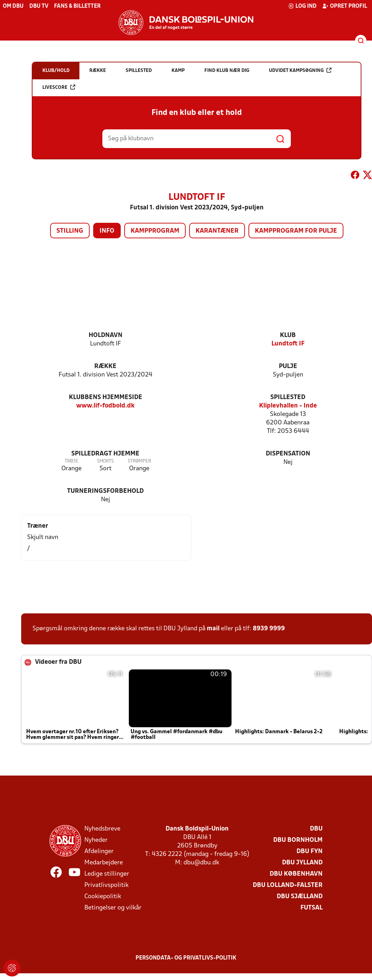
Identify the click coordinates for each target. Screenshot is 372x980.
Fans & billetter (77, 6)
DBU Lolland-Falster (288, 885)
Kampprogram (155, 231)
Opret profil (345, 6)
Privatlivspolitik (106, 885)
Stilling (70, 231)
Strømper (139, 461)
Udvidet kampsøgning (300, 70)
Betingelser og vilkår (113, 908)
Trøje (71, 461)
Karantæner (217, 231)
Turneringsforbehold (105, 491)
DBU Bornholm (298, 840)
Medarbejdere (104, 863)
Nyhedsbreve (102, 829)
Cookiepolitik (103, 897)
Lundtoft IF (288, 344)
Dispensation (288, 454)
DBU (316, 829)
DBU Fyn (310, 852)
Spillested (288, 397)
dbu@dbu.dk (201, 863)
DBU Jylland (302, 863)
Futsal (311, 908)
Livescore (59, 87)
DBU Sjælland (300, 897)
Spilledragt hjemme (105, 454)
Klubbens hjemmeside (106, 397)
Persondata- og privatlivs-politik (186, 958)
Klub (288, 335)
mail (213, 629)
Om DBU (13, 6)
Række (105, 366)
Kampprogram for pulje (296, 231)
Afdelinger (99, 852)
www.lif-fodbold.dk (105, 406)
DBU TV (39, 6)
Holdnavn (106, 335)
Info (107, 231)
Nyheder (96, 840)
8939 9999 (269, 629)
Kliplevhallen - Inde (288, 406)
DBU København (296, 874)
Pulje (288, 366)
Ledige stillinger (107, 874)
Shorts (105, 461)
